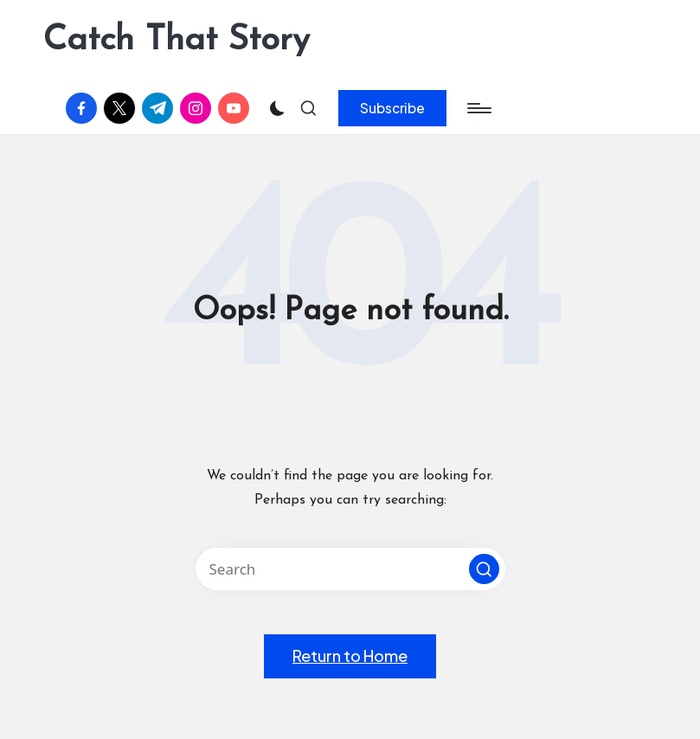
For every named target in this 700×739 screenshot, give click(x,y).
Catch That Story (177, 41)
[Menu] (478, 108)
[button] (392, 108)
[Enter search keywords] (350, 569)
